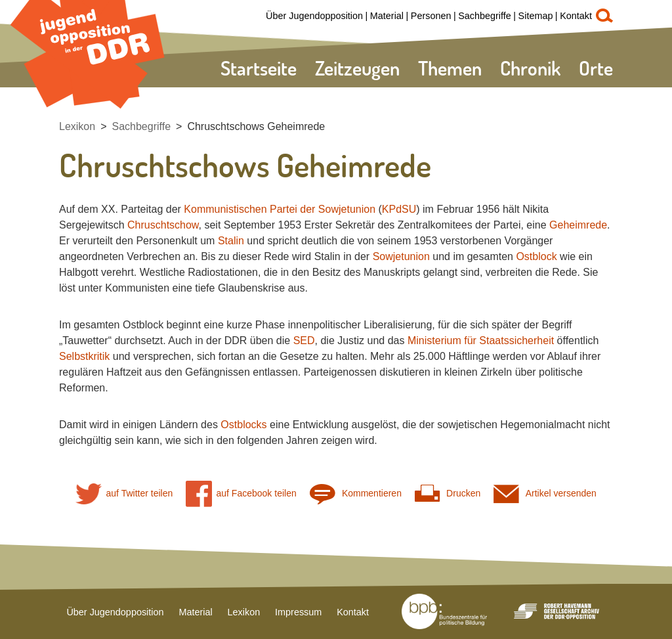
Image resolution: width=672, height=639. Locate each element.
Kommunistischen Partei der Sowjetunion (280, 209)
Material (387, 16)
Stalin (231, 241)
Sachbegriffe (485, 16)
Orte (596, 68)
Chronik (530, 68)
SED (304, 341)
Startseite (259, 68)
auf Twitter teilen (124, 494)
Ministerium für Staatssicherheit (481, 341)
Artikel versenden (545, 494)
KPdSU (399, 209)
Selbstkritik (84, 356)
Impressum (298, 612)
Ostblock (536, 256)
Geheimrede (578, 225)
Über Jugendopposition (314, 16)
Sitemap (536, 16)
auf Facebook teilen (241, 494)
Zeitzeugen (357, 68)
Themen (450, 68)
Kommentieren (356, 494)
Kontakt (576, 16)
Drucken (448, 494)
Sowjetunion (401, 256)
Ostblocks (243, 425)
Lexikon (77, 126)
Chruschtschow (163, 225)
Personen (431, 16)
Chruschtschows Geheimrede (256, 126)
